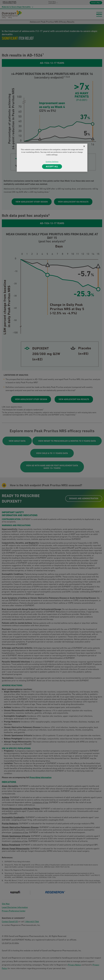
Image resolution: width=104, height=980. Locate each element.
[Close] (84, 146)
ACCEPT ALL (52, 166)
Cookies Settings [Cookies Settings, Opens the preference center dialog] (52, 161)
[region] (52, 158)
